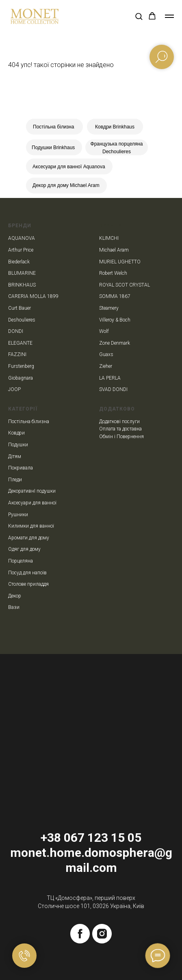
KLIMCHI (109, 238)
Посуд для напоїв (27, 573)
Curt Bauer (19, 308)
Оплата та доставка (120, 429)
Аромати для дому (29, 538)
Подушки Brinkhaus (53, 148)
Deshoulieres (22, 320)
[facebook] (80, 934)
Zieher (106, 366)
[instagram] (102, 934)
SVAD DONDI (113, 389)
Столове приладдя (28, 584)
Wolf (104, 331)
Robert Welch (113, 273)
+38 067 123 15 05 (91, 838)
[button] (139, 16)
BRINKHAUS (22, 285)
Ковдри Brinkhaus (115, 127)
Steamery (109, 308)
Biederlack (19, 262)
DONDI (16, 331)
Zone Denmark (115, 343)
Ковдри (16, 433)
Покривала (21, 468)
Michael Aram (114, 250)
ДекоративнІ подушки (32, 491)
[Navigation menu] (169, 16)
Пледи (15, 480)
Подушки (18, 445)
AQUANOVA (22, 238)
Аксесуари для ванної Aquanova (69, 167)
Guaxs (106, 354)
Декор (15, 596)
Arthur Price (21, 250)
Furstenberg (21, 366)
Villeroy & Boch (115, 320)
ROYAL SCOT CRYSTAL (125, 285)
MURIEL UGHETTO (120, 262)
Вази (14, 607)
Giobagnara (21, 378)
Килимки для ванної (31, 526)
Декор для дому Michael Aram (66, 185)
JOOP (14, 389)
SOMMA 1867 (115, 296)
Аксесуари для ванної (32, 503)
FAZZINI (17, 354)
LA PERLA (110, 378)
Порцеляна (21, 561)
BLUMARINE (22, 273)
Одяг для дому (24, 549)
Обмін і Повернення (121, 437)
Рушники (18, 515)
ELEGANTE (20, 343)
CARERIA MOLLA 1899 (33, 296)
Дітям (15, 456)
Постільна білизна (53, 127)
